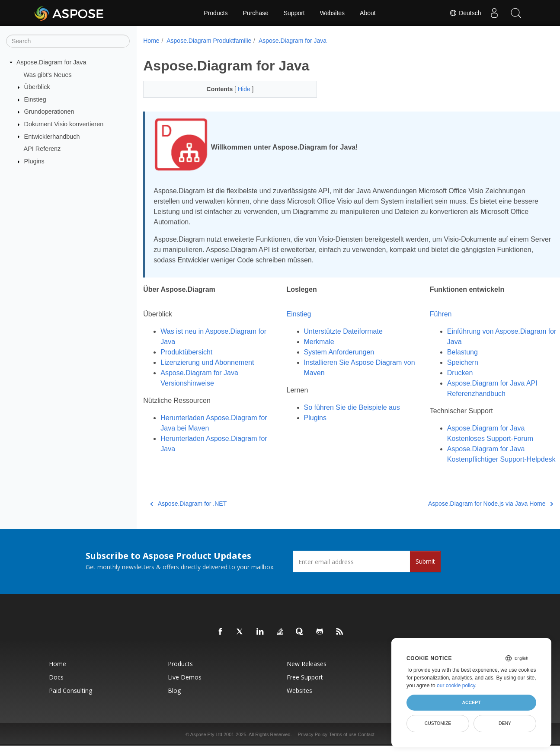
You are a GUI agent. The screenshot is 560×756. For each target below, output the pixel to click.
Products (216, 13)
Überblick (37, 87)
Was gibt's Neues (48, 74)
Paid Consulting (70, 701)
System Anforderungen (329, 352)
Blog (174, 701)
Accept (471, 702)
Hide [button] (239, 89)
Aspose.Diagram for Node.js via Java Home (462, 514)
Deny (505, 723)
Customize (438, 723)
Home (151, 41)
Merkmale (309, 342)
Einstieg (35, 99)
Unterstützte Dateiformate (333, 331)
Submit (425, 572)
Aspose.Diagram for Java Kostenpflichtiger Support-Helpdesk (467, 459)
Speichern (443, 362)
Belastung (443, 352)
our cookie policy (456, 686)
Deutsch (465, 13)
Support (294, 13)
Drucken (441, 373)
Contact (366, 745)
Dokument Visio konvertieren (64, 124)
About (368, 13)
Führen (421, 314)
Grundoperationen (49, 112)
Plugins (34, 161)
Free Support (305, 687)
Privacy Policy (313, 745)
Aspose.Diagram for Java (51, 62)
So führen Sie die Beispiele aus (342, 407)
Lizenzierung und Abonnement (207, 362)
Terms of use (343, 745)
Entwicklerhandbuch (52, 136)
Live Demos (185, 687)
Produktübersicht (186, 352)
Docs (56, 687)
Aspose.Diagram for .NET (188, 514)
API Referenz (42, 149)
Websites (332, 13)
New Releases (307, 674)
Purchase (256, 13)
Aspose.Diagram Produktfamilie (209, 41)
